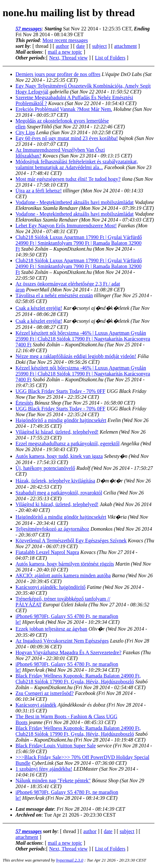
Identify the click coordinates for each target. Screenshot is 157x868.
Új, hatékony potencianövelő (45, 468)
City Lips (25, 132)
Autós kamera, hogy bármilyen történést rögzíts (65, 564)
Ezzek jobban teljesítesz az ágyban (51, 629)
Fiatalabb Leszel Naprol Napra (47, 552)
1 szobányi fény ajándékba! (44, 769)
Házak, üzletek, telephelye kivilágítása (55, 481)
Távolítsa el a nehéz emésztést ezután (54, 295)
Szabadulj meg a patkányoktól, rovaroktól (59, 493)
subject (99, 46)
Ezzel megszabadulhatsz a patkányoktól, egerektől (68, 444)
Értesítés (24, 403)
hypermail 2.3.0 (70, 860)
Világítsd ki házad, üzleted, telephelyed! (57, 432)
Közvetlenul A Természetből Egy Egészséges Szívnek (71, 541)
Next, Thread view (68, 58)
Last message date (35, 809)
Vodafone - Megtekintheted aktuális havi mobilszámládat (74, 202)
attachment (125, 46)
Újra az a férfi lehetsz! (39, 191)
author (62, 46)
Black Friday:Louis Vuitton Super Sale (56, 746)
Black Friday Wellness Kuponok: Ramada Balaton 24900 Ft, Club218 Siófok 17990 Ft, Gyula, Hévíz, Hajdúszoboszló (78, 679)
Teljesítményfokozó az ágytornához (52, 529)
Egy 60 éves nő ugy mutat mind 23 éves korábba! (67, 138)
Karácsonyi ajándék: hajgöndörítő (51, 587)
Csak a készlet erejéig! (39, 308)
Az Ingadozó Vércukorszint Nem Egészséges (62, 641)
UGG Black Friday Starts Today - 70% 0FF (60, 391)
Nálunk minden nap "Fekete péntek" (53, 781)
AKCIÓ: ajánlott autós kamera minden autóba (63, 575)
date (81, 46)
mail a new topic (65, 52)
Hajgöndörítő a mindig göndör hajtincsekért (61, 420)
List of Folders (110, 58)
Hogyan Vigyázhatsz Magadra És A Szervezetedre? (68, 652)
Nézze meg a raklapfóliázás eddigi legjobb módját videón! (76, 356)
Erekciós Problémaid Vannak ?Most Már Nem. (64, 109)
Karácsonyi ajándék (36, 705)
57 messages (29, 29)
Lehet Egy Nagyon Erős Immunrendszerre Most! (66, 226)
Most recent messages (65, 40)
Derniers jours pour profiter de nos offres (58, 74)
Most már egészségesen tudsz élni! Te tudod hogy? (68, 179)
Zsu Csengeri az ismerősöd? (45, 693)
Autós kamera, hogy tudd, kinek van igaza (59, 456)
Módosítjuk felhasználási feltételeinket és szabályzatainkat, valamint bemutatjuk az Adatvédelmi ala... (77, 164)
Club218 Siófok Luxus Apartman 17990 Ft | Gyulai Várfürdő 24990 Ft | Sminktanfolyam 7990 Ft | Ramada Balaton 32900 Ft (79, 243)
